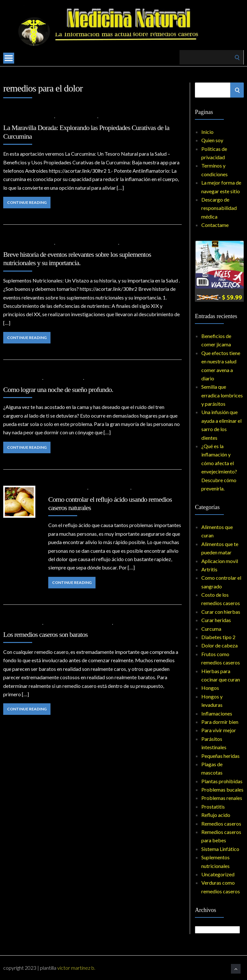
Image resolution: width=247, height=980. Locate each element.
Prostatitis (213, 807)
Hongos (210, 688)
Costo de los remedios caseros (78, 624)
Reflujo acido (216, 815)
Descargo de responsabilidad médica (219, 208)
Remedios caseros (110, 489)
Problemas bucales (222, 789)
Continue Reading (27, 202)
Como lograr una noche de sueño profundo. (58, 390)
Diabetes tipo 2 (218, 637)
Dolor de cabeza (220, 645)
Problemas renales (222, 798)
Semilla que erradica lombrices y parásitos (222, 395)
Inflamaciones (217, 713)
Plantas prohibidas (222, 781)
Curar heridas (216, 620)
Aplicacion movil (220, 561)
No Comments (116, 117)
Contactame (215, 225)
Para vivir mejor (219, 730)
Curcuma (85, 117)
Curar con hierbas (221, 612)
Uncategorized (218, 874)
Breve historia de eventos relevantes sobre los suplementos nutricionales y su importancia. (77, 259)
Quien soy (212, 140)
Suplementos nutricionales (87, 244)
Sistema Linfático (220, 849)
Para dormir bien (63, 379)
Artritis (66, 117)
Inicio (207, 132)
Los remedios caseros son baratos (45, 634)
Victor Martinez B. (76, 968)
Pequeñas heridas (220, 756)
